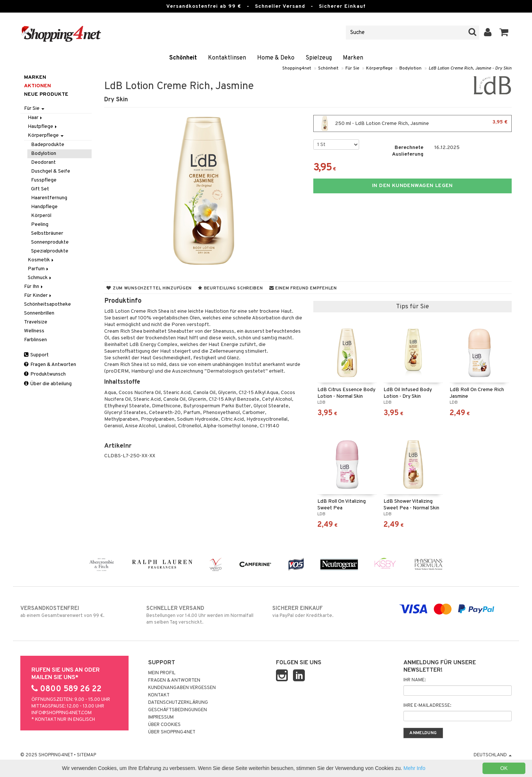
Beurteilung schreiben (230, 288)
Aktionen (37, 86)
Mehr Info (414, 768)
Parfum (39, 269)
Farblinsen (35, 340)
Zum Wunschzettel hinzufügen (149, 288)
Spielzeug (319, 58)
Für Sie (352, 68)
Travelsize (36, 322)
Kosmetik (41, 260)
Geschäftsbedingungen (178, 710)
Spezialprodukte (50, 251)
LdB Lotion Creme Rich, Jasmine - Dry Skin (470, 68)
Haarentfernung (49, 198)
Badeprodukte (48, 145)
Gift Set (40, 189)
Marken (353, 58)
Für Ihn (34, 287)
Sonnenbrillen (39, 313)
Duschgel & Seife (51, 171)
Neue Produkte (46, 94)
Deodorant (43, 162)
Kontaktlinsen (227, 58)
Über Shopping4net (172, 732)
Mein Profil (162, 673)
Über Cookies (164, 725)
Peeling (40, 225)
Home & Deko (276, 58)
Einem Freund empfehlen (303, 288)
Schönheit (183, 58)
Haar (35, 118)
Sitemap (86, 755)
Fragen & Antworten (50, 365)
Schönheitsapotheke (47, 304)
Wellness (34, 331)
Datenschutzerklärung (178, 703)
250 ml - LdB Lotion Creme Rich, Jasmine (412, 123)
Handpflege (44, 207)
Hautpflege (43, 127)
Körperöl (41, 216)
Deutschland (493, 755)
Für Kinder (38, 296)
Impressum (161, 717)
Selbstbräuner (47, 233)
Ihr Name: (415, 680)
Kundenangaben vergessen (182, 688)
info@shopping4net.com (62, 713)
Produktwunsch (45, 374)
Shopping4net (297, 68)
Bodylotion (410, 68)
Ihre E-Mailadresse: (427, 706)
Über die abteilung (48, 384)
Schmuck (40, 278)
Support (36, 355)
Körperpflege (379, 68)
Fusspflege (44, 180)
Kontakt (159, 695)
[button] (504, 33)
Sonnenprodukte (50, 242)
